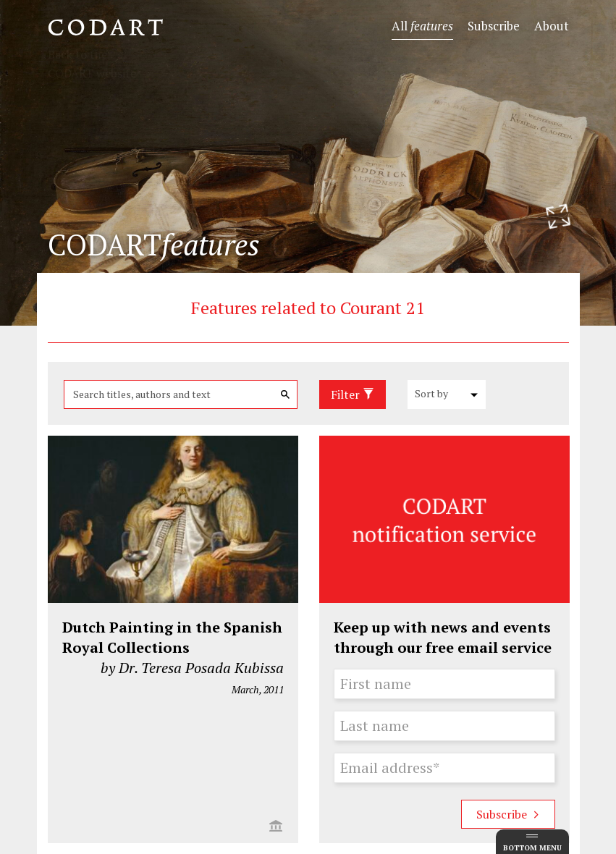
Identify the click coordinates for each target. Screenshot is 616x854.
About (552, 26)
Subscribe (494, 26)
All (422, 26)
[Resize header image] (558, 216)
